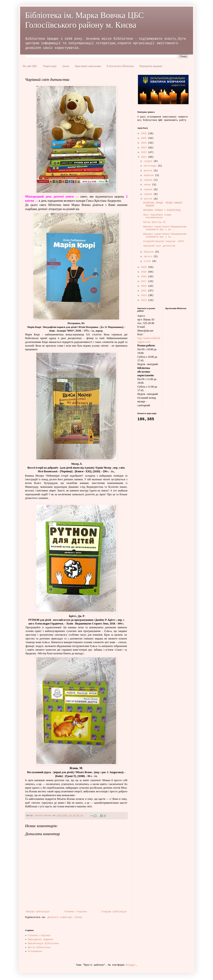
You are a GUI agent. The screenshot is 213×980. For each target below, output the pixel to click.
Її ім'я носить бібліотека (120, 66)
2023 (144, 148)
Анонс (66, 66)
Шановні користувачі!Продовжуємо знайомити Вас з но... (165, 228)
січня (148, 261)
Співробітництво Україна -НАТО (163, 241)
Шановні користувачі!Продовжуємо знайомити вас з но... (165, 235)
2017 (144, 281)
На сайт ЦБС (30, 66)
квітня (149, 199)
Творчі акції (50, 66)
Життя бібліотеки (39, 947)
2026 (144, 134)
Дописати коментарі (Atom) (65, 917)
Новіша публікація (38, 912)
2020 (144, 267)
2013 (144, 300)
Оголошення (35, 951)
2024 (144, 143)
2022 (144, 152)
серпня (149, 180)
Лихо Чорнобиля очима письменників (157, 216)
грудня (149, 161)
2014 (144, 295)
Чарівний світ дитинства (159, 246)
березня (149, 252)
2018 (144, 277)
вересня (149, 175)
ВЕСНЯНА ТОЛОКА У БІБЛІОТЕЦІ (162, 210)
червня (149, 190)
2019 (144, 272)
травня (149, 194)
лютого (149, 257)
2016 (144, 286)
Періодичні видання (151, 66)
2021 (144, 157)
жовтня (149, 171)
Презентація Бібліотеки (43, 943)
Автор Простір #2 (154, 222)
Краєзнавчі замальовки (88, 66)
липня (148, 185)
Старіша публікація (114, 912)
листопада (151, 166)
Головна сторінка (76, 912)
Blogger (131, 965)
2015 (144, 291)
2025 (144, 138)
